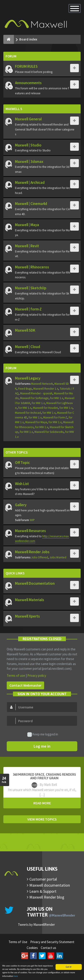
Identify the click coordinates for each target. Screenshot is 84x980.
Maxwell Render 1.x (46, 389)
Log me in (42, 746)
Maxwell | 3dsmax (29, 162)
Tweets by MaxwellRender (36, 925)
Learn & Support (43, 891)
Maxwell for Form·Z (55, 417)
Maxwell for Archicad (28, 413)
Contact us (48, 948)
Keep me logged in (43, 734)
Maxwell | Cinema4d (31, 204)
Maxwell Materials (29, 600)
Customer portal (43, 879)
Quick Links (15, 573)
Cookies (32, 948)
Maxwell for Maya (36, 422)
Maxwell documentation (50, 885)
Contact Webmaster (25, 685)
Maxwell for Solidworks (49, 432)
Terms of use (16, 675)
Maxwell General (28, 119)
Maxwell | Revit (27, 246)
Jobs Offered (40, 557)
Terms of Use (18, 942)
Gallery (21, 505)
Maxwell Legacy (28, 378)
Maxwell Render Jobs (32, 552)
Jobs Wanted (58, 557)
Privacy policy (37, 675)
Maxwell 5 (14, 109)
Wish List (22, 484)
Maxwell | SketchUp (31, 288)
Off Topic (22, 463)
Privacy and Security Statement (52, 942)
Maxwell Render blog (47, 897)
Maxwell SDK (25, 330)
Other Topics (17, 452)
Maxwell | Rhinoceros (32, 267)
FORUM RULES (26, 66)
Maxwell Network (42, 384)
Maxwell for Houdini (45, 408)
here (16, 976)
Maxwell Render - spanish (36, 393)
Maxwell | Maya (27, 225)
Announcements (28, 83)
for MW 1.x (57, 398)
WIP (32, 520)
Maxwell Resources (30, 531)
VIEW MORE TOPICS (42, 819)
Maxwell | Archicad (30, 182)
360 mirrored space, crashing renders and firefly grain (44, 776)
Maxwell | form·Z (28, 309)
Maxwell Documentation (35, 583)
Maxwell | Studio (28, 145)
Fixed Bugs (25, 389)
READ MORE (42, 803)
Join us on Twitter (51, 912)
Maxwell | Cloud (28, 347)
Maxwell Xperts (27, 616)
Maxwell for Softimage (34, 398)
